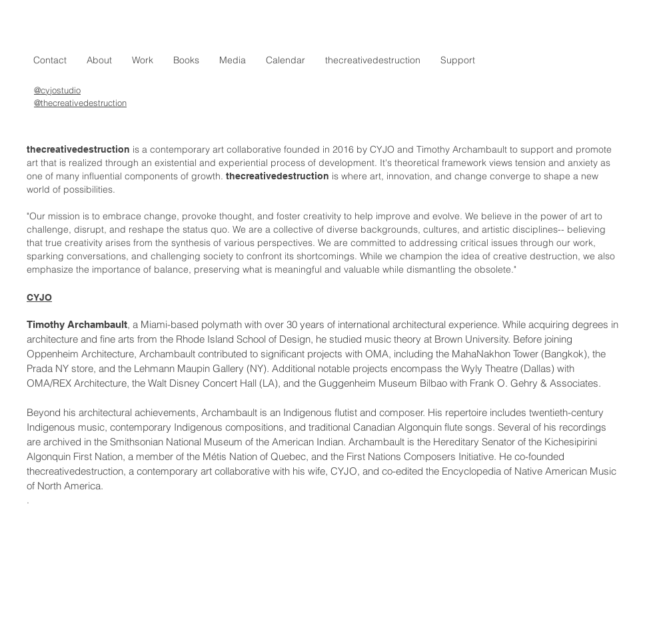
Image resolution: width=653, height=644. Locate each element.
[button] (143, 60)
